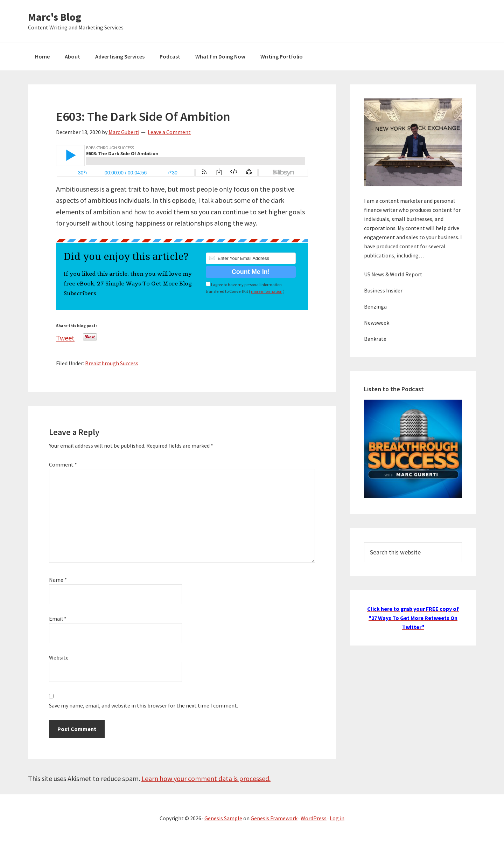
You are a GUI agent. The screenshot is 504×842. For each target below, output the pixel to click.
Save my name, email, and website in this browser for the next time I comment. (143, 705)
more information (267, 291)
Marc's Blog (55, 17)
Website (59, 657)
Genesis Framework (274, 818)
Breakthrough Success (112, 363)
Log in (337, 818)
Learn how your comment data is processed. (206, 778)
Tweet (65, 336)
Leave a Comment (169, 132)
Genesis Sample (223, 818)
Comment (63, 464)
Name (58, 580)
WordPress (314, 818)
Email (58, 619)
